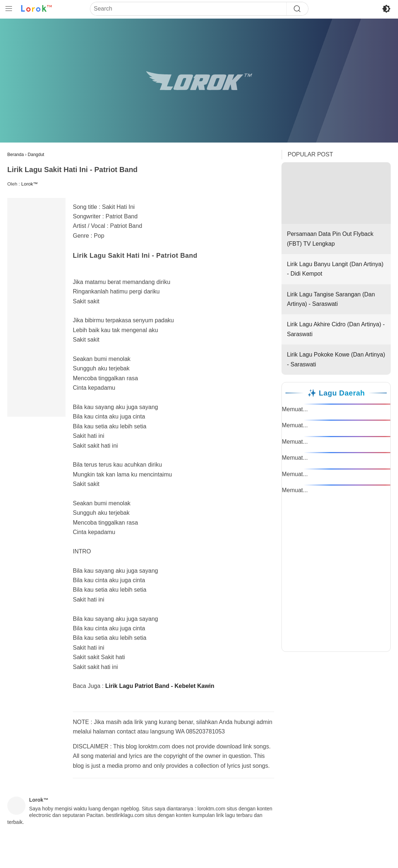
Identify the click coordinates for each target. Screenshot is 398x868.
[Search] (188, 9)
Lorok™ (29, 184)
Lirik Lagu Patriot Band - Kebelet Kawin (160, 686)
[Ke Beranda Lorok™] (36, 9)
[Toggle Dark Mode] (386, 9)
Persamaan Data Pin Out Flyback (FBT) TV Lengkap (336, 204)
